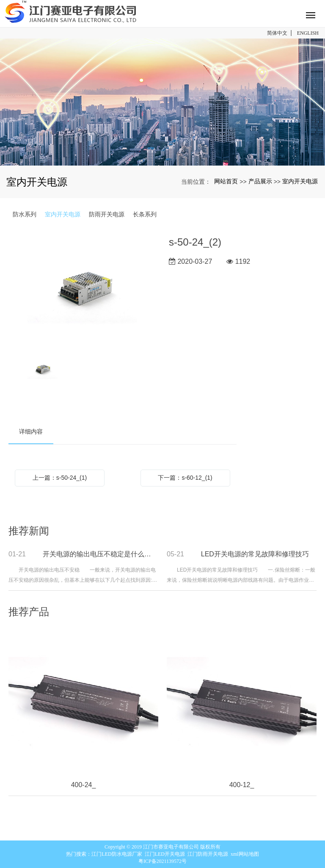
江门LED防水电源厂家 (117, 854)
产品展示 (260, 181)
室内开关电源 (300, 181)
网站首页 (226, 181)
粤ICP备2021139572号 (162, 861)
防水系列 (25, 214)
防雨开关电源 (107, 214)
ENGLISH (308, 33)
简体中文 (277, 33)
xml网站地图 (245, 854)
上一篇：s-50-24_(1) (60, 478)
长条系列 (145, 214)
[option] (82, 291)
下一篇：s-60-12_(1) (185, 478)
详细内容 (31, 431)
